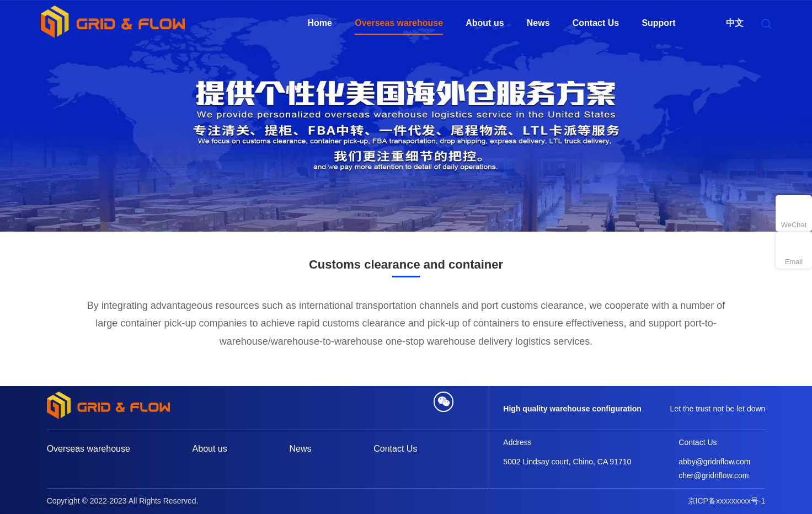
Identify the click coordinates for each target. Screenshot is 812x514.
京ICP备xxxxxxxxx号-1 (727, 501)
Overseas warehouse (399, 23)
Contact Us (596, 23)
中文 (735, 23)
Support (658, 23)
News (538, 23)
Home (319, 23)
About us (485, 23)
